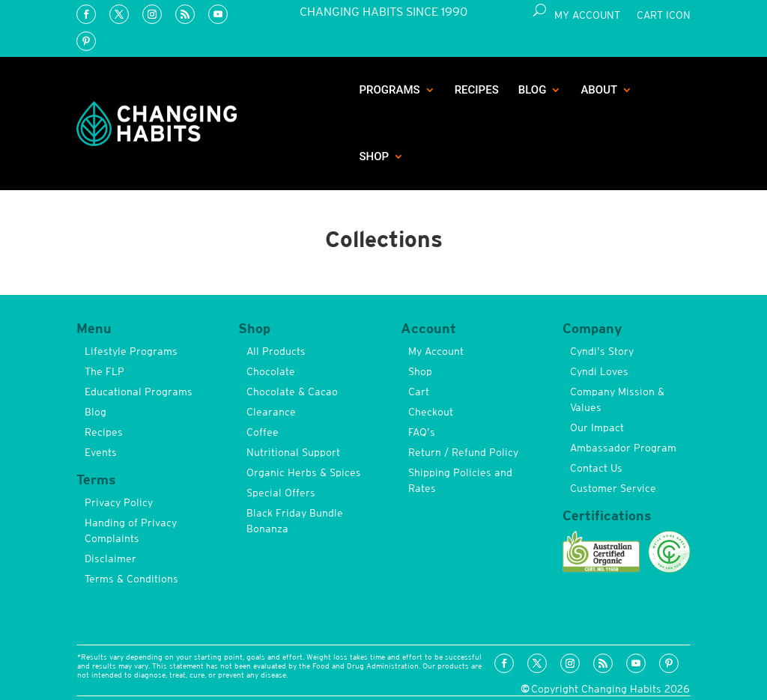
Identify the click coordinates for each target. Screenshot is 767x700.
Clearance (271, 412)
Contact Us (596, 468)
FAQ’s (422, 432)
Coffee (263, 432)
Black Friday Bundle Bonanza (295, 521)
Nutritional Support (293, 452)
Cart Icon (664, 15)
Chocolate (271, 371)
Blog (533, 90)
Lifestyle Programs (131, 351)
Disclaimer (110, 559)
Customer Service (613, 488)
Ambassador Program (623, 448)
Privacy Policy (119, 502)
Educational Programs (139, 392)
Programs (389, 90)
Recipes (477, 90)
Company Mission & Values (617, 399)
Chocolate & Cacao (292, 392)
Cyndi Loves (599, 371)
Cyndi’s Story (602, 351)
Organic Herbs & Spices (304, 472)
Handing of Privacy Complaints (131, 530)
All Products (276, 351)
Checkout (431, 412)
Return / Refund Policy (463, 452)
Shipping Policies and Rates (460, 480)
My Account (587, 15)
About (599, 90)
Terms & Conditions (131, 579)
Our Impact (597, 427)
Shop (374, 156)
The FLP (104, 371)
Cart (419, 392)
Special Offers (281, 493)
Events (101, 452)
